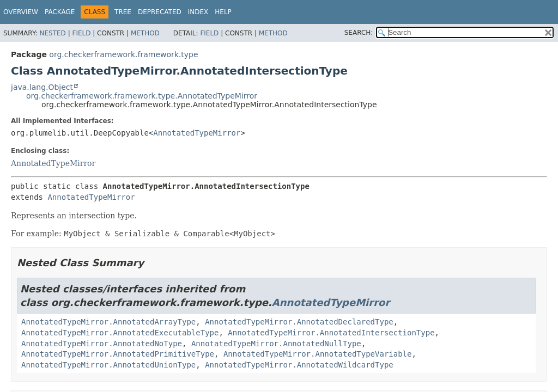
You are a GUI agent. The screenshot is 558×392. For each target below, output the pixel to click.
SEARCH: (359, 33)
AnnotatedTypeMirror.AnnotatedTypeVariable (318, 354)
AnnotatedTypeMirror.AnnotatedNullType (276, 344)
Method (145, 33)
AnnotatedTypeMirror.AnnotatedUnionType (108, 365)
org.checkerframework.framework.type (123, 54)
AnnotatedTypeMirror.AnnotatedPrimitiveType (118, 354)
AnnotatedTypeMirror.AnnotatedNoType (102, 344)
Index (198, 12)
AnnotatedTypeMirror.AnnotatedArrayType (108, 322)
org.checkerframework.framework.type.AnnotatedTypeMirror (142, 96)
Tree (123, 12)
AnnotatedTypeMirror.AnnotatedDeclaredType (299, 322)
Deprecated (160, 12)
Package (60, 12)
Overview (21, 12)
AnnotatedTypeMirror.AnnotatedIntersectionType (331, 333)
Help (223, 12)
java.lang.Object (42, 87)
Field (81, 33)
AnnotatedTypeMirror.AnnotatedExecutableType (120, 333)
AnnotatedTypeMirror (197, 133)
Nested (52, 33)
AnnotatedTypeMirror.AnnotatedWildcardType (299, 365)
